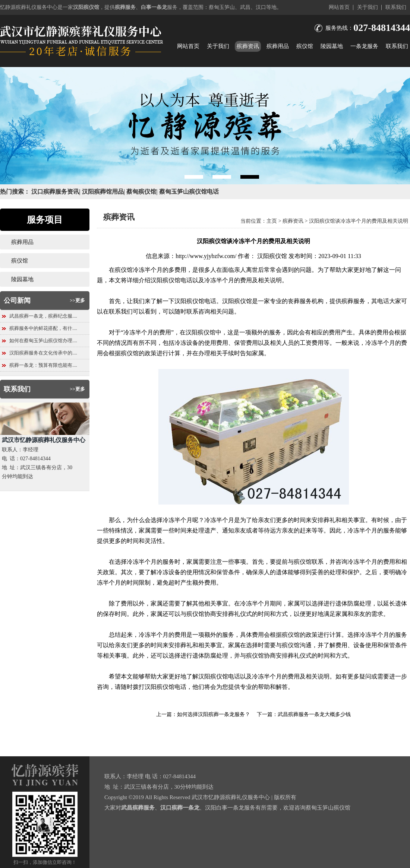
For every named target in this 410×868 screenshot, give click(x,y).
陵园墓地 (332, 46)
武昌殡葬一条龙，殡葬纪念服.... (43, 316)
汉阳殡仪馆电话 (171, 280)
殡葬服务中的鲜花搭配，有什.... (43, 328)
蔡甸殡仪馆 (141, 192)
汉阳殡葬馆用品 (103, 192)
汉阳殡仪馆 (272, 256)
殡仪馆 (305, 46)
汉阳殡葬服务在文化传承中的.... (43, 353)
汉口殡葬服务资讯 (55, 192)
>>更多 (77, 300)
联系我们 (396, 7)
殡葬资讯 (248, 46)
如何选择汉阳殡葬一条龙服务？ (214, 714)
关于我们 (368, 7)
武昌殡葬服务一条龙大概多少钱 (314, 714)
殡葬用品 (278, 46)
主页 (272, 221)
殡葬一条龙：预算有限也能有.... (43, 365)
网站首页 (339, 7)
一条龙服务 (364, 46)
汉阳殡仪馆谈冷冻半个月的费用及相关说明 (359, 221)
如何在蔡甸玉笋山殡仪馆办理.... (43, 341)
